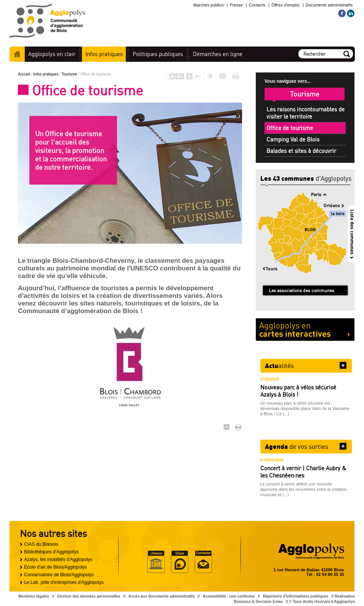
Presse (236, 5)
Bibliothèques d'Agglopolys (51, 552)
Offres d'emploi (285, 5)
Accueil (17, 54)
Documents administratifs (329, 5)
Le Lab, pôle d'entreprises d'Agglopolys (64, 582)
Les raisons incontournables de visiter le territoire (305, 113)
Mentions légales (34, 596)
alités (279, 365)
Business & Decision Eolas (258, 602)
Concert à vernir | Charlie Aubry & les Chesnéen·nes (303, 472)
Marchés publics (208, 5)
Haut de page (227, 427)
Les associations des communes (301, 290)
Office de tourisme (290, 128)
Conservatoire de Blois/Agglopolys (59, 575)
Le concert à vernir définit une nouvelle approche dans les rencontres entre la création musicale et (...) (304, 489)
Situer (180, 562)
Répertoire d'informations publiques (296, 596)
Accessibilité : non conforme (229, 596)
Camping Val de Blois (293, 139)
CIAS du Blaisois (41, 544)
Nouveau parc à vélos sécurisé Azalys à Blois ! (298, 391)
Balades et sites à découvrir (301, 151)
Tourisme (70, 74)
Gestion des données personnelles (89, 596)
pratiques (104, 54)
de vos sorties (297, 446)
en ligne (218, 54)
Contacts (257, 5)
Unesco (156, 562)
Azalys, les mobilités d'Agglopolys (58, 559)
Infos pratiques (47, 74)
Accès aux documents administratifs (162, 596)
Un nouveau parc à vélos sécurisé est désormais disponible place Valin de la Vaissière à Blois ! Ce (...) (305, 408)
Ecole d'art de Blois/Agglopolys (55, 567)
